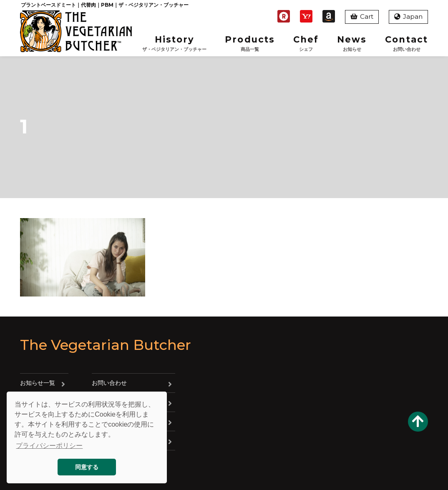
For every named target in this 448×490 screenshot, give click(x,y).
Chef (306, 44)
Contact (406, 44)
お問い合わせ (109, 383)
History (174, 44)
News (352, 44)
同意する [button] (87, 467)
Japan (408, 16)
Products (250, 44)
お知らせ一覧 (38, 383)
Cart (362, 16)
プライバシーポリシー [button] (49, 446)
